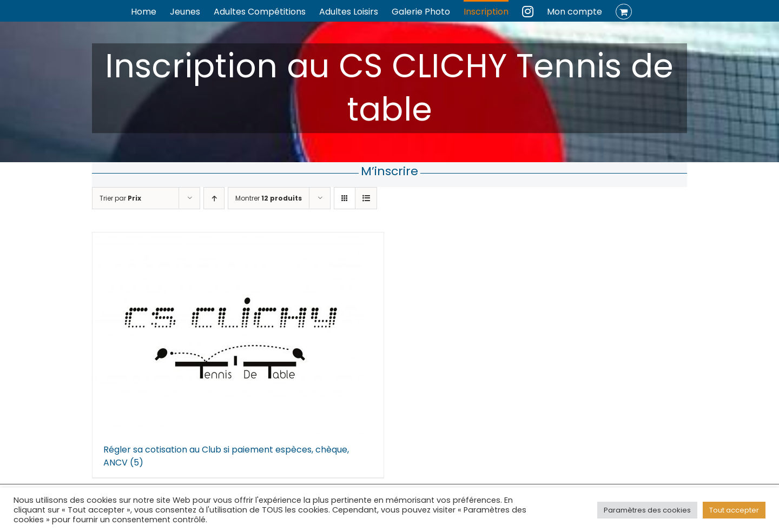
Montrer (269, 198)
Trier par (120, 198)
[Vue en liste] (366, 198)
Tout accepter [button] (734, 510)
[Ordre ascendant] (214, 198)
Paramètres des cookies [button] (647, 510)
